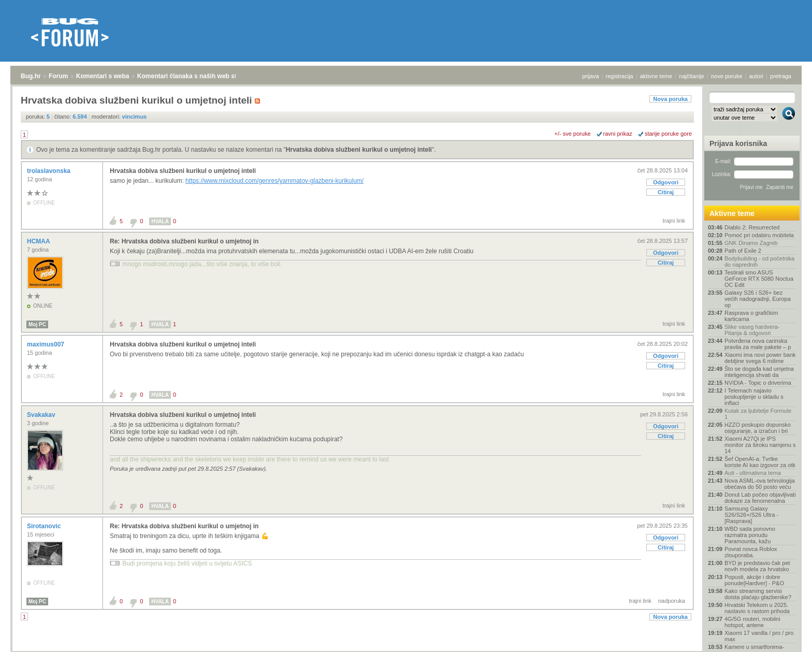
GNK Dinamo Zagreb (751, 243)
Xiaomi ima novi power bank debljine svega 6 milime (760, 358)
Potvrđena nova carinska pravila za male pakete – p (758, 344)
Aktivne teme (732, 213)
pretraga (781, 76)
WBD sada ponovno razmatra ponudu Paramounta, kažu (750, 535)
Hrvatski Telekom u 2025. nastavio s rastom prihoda (757, 608)
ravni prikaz (618, 134)
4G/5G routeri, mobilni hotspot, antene (752, 622)
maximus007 (46, 344)
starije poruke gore (668, 134)
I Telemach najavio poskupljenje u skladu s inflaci (754, 397)
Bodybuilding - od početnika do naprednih (759, 262)
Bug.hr (31, 76)
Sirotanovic (45, 526)
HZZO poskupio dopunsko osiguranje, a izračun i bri (758, 428)
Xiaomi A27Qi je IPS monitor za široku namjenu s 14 (760, 445)
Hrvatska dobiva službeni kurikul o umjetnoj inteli (359, 150)
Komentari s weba (103, 76)
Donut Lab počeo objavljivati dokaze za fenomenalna (760, 498)
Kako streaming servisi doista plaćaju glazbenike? (758, 594)
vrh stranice (784, 637)
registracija (620, 76)
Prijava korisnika (738, 143)
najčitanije (692, 76)
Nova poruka (670, 99)
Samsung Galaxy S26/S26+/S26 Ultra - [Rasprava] (751, 515)
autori (757, 76)
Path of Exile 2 (743, 251)
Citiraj (666, 192)
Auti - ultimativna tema (753, 473)
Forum (58, 76)
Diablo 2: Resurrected (752, 227)
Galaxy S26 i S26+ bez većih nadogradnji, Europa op (758, 299)
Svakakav (42, 415)
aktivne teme (656, 76)
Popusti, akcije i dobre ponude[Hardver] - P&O (754, 580)
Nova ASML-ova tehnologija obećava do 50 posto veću (760, 484)
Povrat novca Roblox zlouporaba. (751, 552)
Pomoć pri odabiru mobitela (759, 235)
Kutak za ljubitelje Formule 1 (758, 414)
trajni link (674, 221)
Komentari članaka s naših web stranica (196, 76)
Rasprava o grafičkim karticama (751, 316)
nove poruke (727, 76)
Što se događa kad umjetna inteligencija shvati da (759, 372)
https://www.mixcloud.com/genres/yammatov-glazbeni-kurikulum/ (274, 181)
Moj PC (37, 324)
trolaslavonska (49, 171)
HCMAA (39, 241)
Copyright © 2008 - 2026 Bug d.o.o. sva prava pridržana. (406, 649)
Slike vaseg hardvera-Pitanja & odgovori (752, 330)
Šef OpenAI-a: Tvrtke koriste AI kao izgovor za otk (760, 462)
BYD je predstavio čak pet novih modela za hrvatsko (757, 566)
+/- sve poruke (573, 134)
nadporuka (672, 601)
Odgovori (666, 182)
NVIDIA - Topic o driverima (758, 383)
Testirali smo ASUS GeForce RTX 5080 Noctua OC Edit (759, 279)
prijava (590, 76)
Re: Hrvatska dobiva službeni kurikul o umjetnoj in (184, 241)
